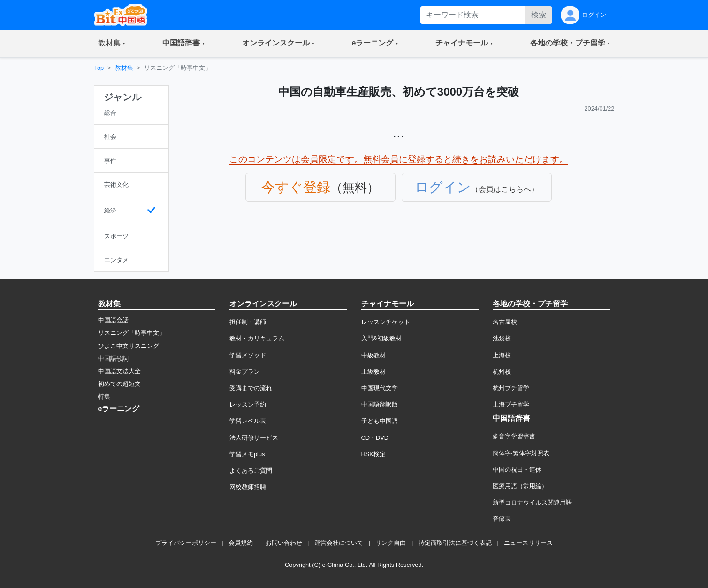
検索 (539, 15)
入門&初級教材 (382, 338)
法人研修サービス (254, 438)
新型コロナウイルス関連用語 (532, 502)
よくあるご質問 (251, 471)
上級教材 (373, 372)
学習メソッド (248, 355)
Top (99, 68)
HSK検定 (373, 454)
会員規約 (241, 543)
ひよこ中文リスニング (129, 346)
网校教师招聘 (248, 487)
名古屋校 (505, 322)
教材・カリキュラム (257, 338)
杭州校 (502, 372)
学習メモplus (247, 454)
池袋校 (502, 338)
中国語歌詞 (113, 358)
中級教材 (373, 355)
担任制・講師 (248, 322)
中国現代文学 (380, 388)
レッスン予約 (248, 404)
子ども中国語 (380, 421)
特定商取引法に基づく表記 (455, 543)
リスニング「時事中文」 (132, 333)
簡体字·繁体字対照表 (521, 453)
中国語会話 (113, 320)
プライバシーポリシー (186, 543)
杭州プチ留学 (511, 388)
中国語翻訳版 (380, 404)
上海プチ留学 (511, 404)
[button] (112, 44)
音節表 (502, 519)
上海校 (502, 355)
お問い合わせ (284, 543)
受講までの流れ (251, 388)
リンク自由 (391, 543)
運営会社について (339, 543)
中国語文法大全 (119, 371)
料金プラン (245, 372)
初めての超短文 (119, 384)
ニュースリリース (528, 543)
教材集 (124, 68)
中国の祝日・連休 (517, 470)
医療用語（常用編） (520, 486)
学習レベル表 (248, 421)
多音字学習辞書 (514, 436)
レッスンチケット (386, 322)
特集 (104, 396)
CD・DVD (375, 438)
